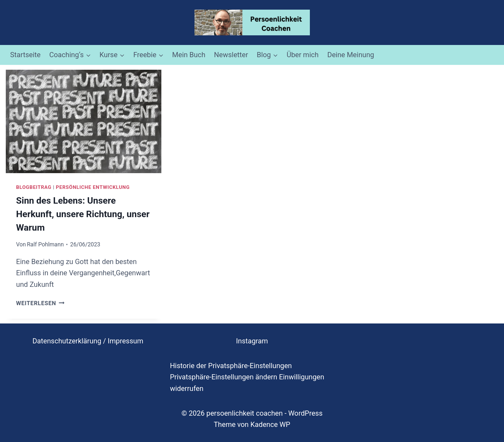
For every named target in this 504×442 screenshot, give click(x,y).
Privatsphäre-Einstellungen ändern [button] (224, 377)
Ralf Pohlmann (45, 244)
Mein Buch (189, 55)
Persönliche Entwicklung (93, 187)
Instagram (252, 341)
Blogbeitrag (34, 187)
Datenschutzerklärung (67, 341)
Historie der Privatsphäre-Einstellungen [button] (231, 366)
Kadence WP (270, 424)
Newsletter (231, 55)
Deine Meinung (351, 55)
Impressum (126, 341)
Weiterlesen (40, 303)
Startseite (26, 55)
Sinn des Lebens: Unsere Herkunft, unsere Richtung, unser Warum (83, 214)
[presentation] (84, 122)
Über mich (303, 55)
